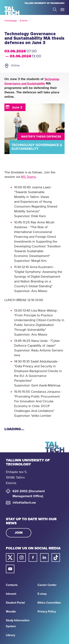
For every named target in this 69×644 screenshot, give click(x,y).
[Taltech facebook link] (33, 557)
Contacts (12, 585)
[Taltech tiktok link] (56, 557)
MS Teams (28, 177)
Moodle (11, 612)
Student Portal (15, 603)
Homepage (11, 21)
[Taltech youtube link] (10, 569)
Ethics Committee (49, 603)
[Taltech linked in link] (44, 557)
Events (24, 21)
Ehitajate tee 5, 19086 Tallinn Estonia (17, 478)
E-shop (42, 594)
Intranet (11, 594)
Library (10, 635)
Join (19, 533)
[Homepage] (12, 11)
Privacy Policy (47, 612)
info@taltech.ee (24, 503)
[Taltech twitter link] (10, 557)
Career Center (47, 585)
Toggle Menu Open (62, 10)
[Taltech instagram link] (22, 557)
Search (55, 10)
